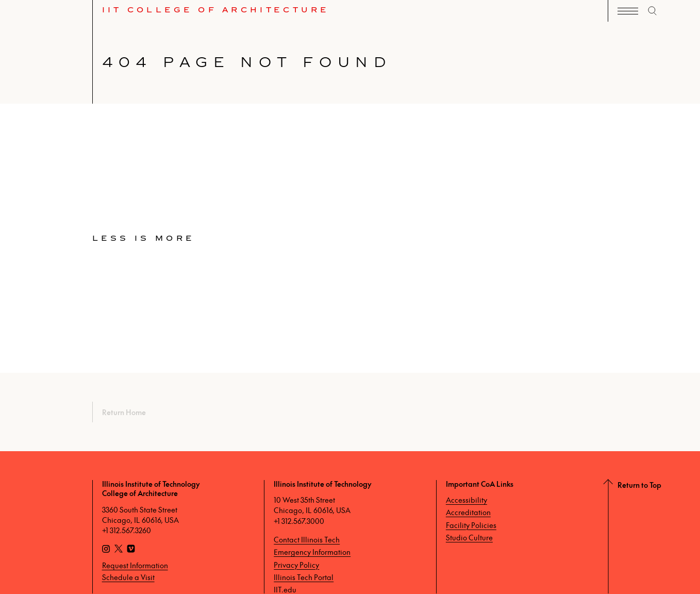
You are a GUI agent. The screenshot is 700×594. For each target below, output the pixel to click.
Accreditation (468, 512)
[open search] (653, 11)
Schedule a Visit (128, 577)
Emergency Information (312, 552)
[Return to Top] (654, 537)
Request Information (135, 565)
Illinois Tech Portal (304, 577)
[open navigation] (628, 11)
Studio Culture (469, 537)
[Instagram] (106, 550)
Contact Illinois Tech (307, 539)
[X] (119, 550)
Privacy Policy (296, 565)
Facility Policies (471, 525)
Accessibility (466, 500)
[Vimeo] (131, 550)
